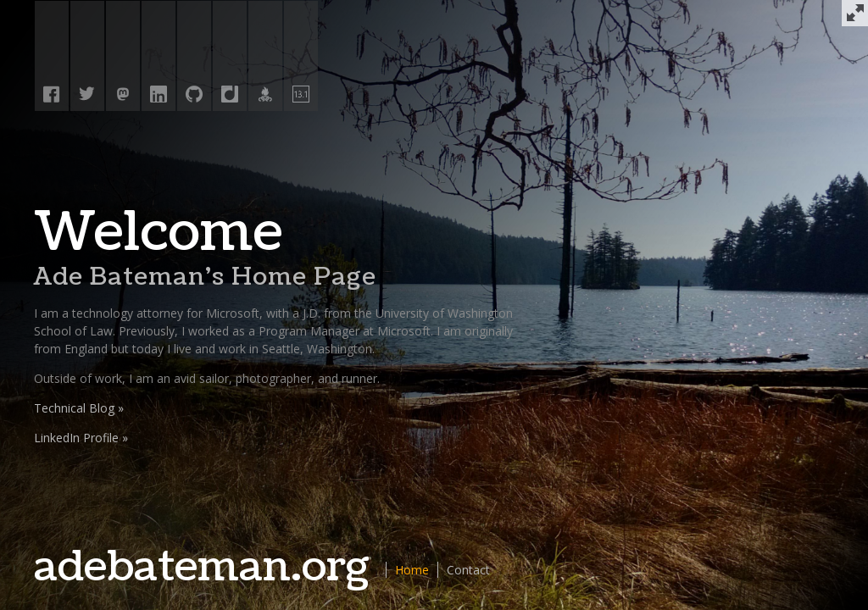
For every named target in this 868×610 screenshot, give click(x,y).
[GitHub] (194, 58)
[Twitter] (87, 58)
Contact (468, 570)
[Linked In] (159, 58)
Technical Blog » (79, 408)
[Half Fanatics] (301, 58)
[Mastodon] (123, 58)
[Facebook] (52, 58)
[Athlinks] (265, 58)
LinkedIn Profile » (81, 438)
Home (412, 570)
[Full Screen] (855, 13)
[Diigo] (230, 58)
